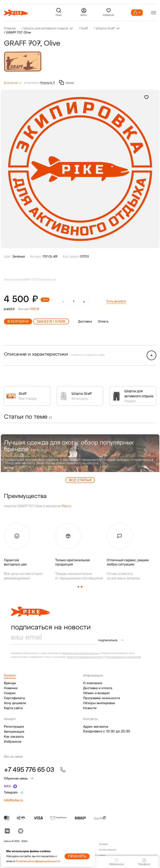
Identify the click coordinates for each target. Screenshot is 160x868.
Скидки (10, 693)
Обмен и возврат (97, 693)
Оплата (103, 321)
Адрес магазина (96, 727)
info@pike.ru (13, 800)
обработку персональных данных (80, 653)
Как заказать (14, 737)
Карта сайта (13, 708)
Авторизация (14, 732)
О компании (93, 683)
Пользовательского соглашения (123, 657)
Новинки (11, 688)
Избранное (13, 742)
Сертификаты (15, 698)
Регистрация (14, 727)
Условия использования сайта (107, 850)
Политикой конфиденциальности (38, 861)
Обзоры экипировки (99, 703)
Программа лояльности (102, 698)
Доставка (85, 321)
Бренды (10, 683)
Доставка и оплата (98, 688)
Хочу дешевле (116, 301)
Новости (90, 708)
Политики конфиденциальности (85, 657)
